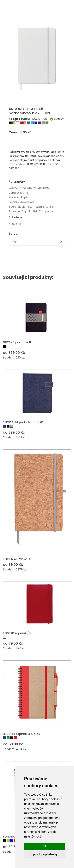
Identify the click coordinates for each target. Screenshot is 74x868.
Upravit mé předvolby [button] (44, 854)
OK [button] (44, 846)
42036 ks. (15, 224)
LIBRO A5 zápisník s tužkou (22, 734)
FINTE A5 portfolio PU (18, 342)
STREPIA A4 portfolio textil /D (23, 422)
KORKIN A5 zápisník (16, 559)
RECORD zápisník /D (17, 633)
